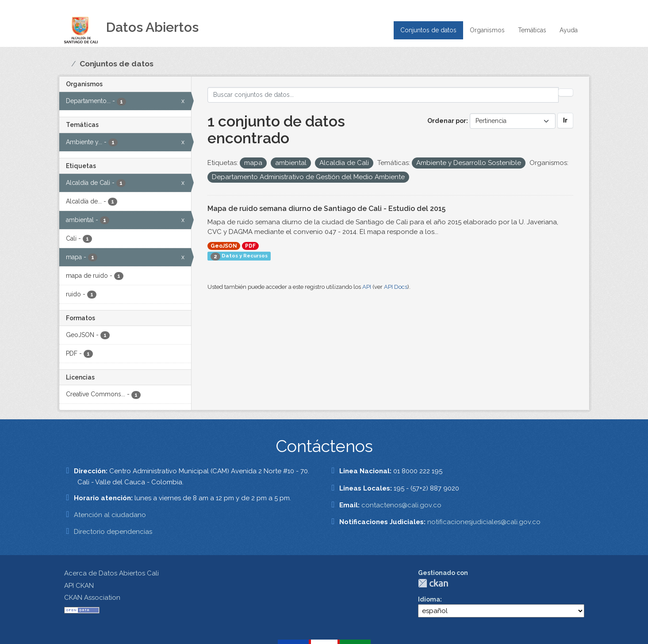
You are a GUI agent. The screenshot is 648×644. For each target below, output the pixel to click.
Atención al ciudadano (110, 515)
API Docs (396, 287)
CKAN (433, 583)
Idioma (429, 599)
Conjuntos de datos (428, 30)
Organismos (487, 30)
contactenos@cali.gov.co (401, 505)
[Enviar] (566, 92)
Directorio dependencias (113, 532)
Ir (565, 120)
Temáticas (532, 30)
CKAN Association (92, 598)
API (367, 287)
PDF (250, 246)
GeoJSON (224, 246)
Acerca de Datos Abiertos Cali (111, 573)
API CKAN (79, 586)
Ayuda (569, 30)
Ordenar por (447, 121)
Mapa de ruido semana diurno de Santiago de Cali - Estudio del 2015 (326, 209)
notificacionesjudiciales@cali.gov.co (484, 522)
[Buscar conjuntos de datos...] (383, 95)
